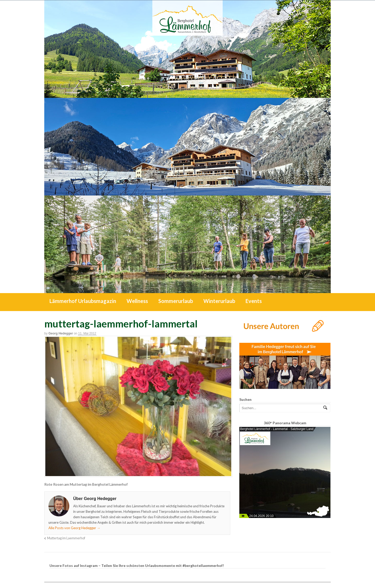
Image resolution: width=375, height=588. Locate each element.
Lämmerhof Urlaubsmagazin (83, 301)
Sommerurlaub (176, 301)
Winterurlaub (219, 301)
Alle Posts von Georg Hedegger (74, 528)
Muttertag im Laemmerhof (66, 538)
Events (254, 301)
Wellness (137, 301)
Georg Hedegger (61, 333)
